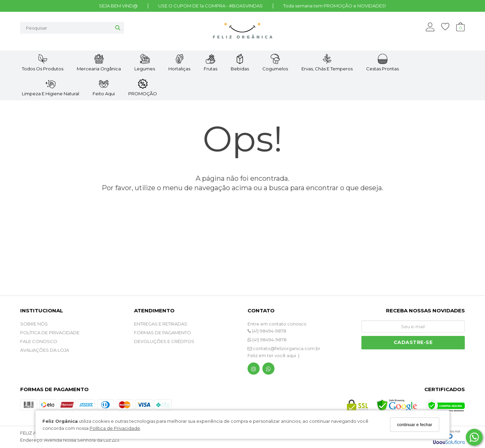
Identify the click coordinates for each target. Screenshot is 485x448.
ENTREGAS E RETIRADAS (161, 324)
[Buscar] (118, 28)
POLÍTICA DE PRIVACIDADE (50, 333)
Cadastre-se (413, 342)
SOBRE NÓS (34, 324)
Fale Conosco (39, 341)
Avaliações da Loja (45, 350)
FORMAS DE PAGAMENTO (163, 333)
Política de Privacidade (115, 428)
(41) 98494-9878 (267, 331)
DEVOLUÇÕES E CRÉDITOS (164, 341)
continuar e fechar (415, 425)
